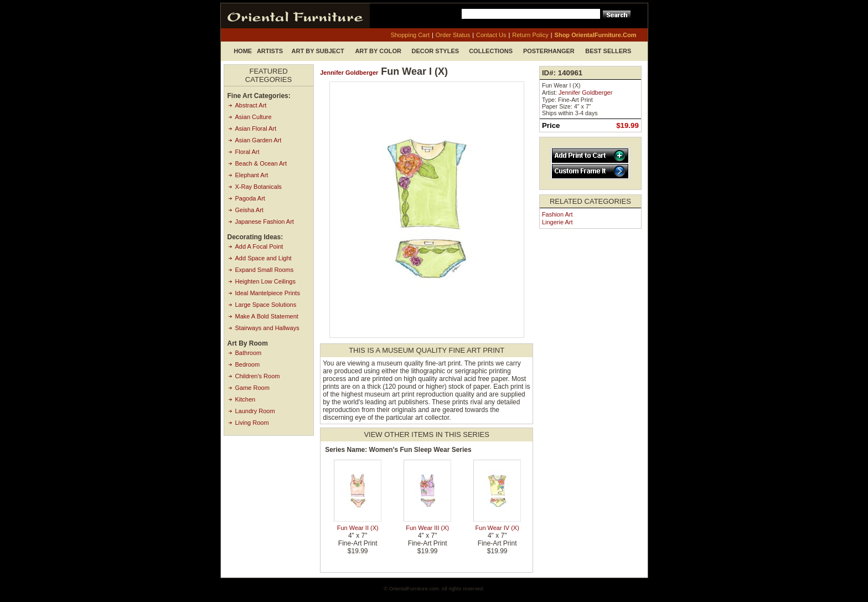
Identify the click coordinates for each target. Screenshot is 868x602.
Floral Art (247, 152)
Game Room (252, 388)
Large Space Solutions (266, 305)
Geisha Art (249, 210)
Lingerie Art (557, 222)
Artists (270, 51)
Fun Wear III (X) (427, 528)
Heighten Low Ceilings (265, 281)
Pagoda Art (250, 198)
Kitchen (246, 399)
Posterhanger (549, 51)
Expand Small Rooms (265, 270)
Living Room (252, 423)
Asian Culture (254, 117)
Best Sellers (608, 51)
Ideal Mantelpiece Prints (268, 293)
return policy (530, 35)
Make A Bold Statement (267, 316)
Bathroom (249, 353)
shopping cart (410, 35)
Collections (491, 51)
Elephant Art (252, 175)
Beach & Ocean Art (261, 163)
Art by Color (378, 51)
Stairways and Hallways (267, 328)
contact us (491, 35)
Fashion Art (557, 214)
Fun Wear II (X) (358, 528)
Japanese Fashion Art (265, 222)
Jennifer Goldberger (349, 73)
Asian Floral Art (256, 128)
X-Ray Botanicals (259, 187)
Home (243, 51)
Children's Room (258, 376)
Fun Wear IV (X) (497, 528)
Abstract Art (251, 105)
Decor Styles (436, 51)
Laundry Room (255, 411)
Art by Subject (318, 51)
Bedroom (248, 364)
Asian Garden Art (259, 140)
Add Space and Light (263, 258)
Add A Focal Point (259, 246)
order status (453, 35)
